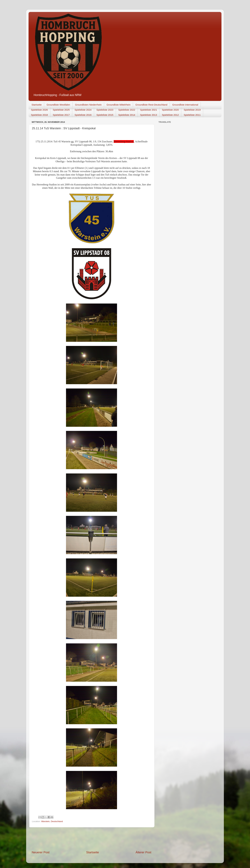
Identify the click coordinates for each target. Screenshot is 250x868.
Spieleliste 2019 (192, 110)
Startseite (37, 105)
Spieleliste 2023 (105, 110)
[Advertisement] (92, 839)
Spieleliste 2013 (149, 115)
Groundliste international (185, 105)
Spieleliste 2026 (39, 110)
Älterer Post (143, 852)
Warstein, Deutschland (52, 821)
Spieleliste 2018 (39, 115)
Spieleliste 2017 (61, 115)
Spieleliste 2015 (105, 115)
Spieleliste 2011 (192, 115)
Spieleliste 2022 (127, 110)
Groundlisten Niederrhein (88, 105)
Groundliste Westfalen (58, 105)
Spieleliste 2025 (61, 110)
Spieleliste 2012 (170, 115)
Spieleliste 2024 (83, 110)
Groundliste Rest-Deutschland (151, 105)
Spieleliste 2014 (127, 115)
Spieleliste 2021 (149, 110)
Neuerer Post (41, 852)
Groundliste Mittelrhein (118, 105)
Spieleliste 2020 (170, 110)
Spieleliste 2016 (83, 115)
